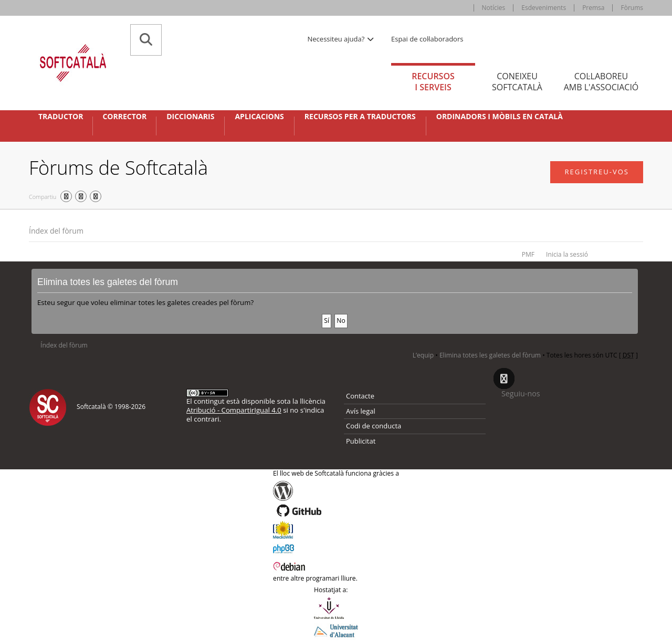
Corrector (124, 117)
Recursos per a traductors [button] (360, 117)
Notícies (494, 8)
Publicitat (361, 441)
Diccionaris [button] (190, 117)
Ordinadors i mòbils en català (500, 117)
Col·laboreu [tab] (601, 82)
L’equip (423, 355)
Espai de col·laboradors (427, 39)
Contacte (360, 396)
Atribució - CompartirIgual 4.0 (234, 410)
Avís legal (361, 411)
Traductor (61, 117)
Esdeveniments (544, 8)
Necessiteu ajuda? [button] (341, 39)
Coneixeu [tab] (517, 82)
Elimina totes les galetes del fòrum (490, 355)
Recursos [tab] (433, 82)
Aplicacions (259, 117)
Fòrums (632, 8)
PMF (528, 254)
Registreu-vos (597, 172)
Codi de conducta (374, 426)
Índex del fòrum (56, 231)
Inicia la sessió (567, 254)
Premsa (593, 8)
